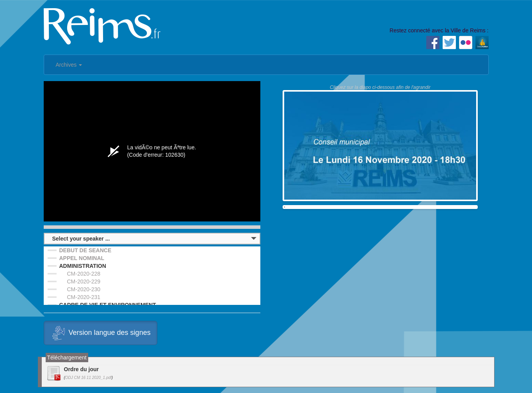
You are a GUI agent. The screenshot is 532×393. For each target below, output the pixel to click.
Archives (69, 65)
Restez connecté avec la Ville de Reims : (439, 30)
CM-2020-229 (84, 281)
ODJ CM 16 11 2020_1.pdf (88, 378)
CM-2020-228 (84, 274)
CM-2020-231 (84, 297)
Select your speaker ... (81, 239)
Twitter (449, 42)
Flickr (466, 42)
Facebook (433, 42)
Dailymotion (482, 42)
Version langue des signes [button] (101, 333)
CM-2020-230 (84, 289)
